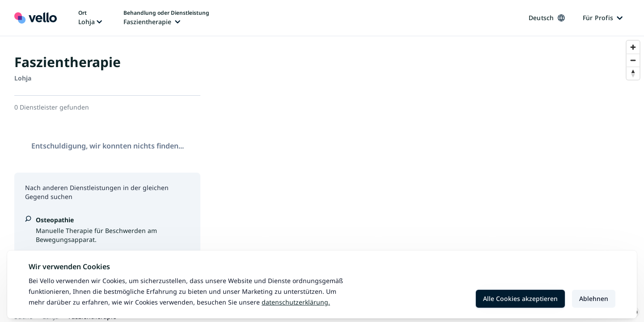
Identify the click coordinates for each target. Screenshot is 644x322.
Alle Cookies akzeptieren (520, 299)
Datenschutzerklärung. (296, 302)
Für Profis (603, 18)
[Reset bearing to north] (633, 73)
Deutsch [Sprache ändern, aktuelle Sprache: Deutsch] (547, 18)
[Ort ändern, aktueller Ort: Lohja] (90, 18)
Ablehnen (594, 299)
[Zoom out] (633, 60)
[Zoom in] (633, 47)
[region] (429, 179)
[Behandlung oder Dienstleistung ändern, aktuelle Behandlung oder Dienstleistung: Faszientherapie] (166, 18)
